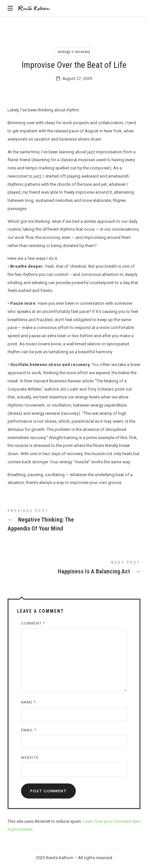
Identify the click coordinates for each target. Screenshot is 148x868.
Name (28, 702)
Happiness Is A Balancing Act (74, 569)
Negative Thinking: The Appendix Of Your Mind (74, 521)
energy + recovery (74, 52)
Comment (33, 623)
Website (30, 758)
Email (29, 730)
